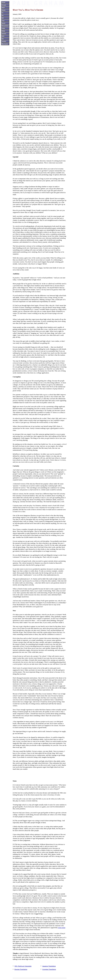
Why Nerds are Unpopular (23, 966)
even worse (62, 928)
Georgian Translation (49, 969)
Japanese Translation (49, 966)
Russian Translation (21, 969)
